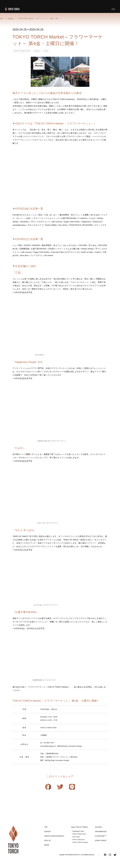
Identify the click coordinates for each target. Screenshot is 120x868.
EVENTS (10, 18)
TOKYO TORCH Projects (80, 842)
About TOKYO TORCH (79, 827)
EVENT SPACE (101, 840)
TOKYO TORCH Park (79, 834)
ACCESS (98, 827)
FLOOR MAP (100, 836)
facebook (105, 855)
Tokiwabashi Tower (78, 831)
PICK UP (48, 840)
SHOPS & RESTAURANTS (54, 836)
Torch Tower (76, 837)
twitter (115, 855)
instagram (110, 855)
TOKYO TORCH (12, 9)
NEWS (47, 845)
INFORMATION (101, 832)
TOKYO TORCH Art (78, 840)
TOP (1, 18)
